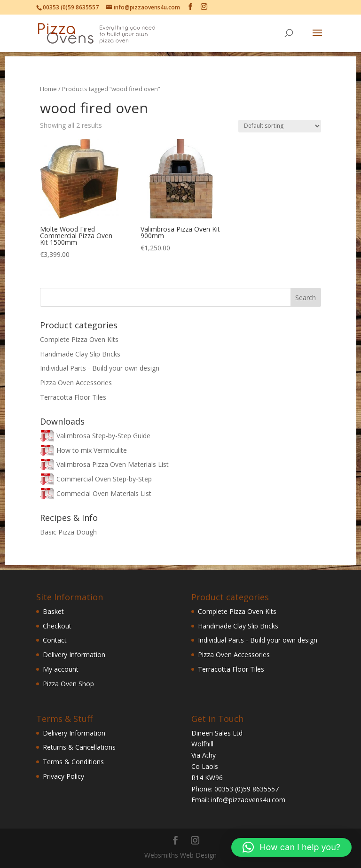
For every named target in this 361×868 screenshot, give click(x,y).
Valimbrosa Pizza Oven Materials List (113, 464)
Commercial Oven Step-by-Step (104, 479)
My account (61, 669)
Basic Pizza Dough (68, 532)
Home (48, 89)
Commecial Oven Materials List (104, 493)
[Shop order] (280, 126)
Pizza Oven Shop (68, 684)
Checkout (57, 626)
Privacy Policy (63, 776)
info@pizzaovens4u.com (248, 800)
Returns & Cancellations (79, 747)
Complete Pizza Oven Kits (79, 339)
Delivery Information (74, 655)
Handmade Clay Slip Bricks (80, 354)
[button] (291, 847)
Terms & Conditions (73, 762)
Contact (55, 640)
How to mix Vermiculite (92, 450)
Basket (53, 611)
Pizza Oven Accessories (76, 383)
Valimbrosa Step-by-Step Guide (103, 436)
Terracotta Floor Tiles (73, 397)
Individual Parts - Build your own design (100, 368)
